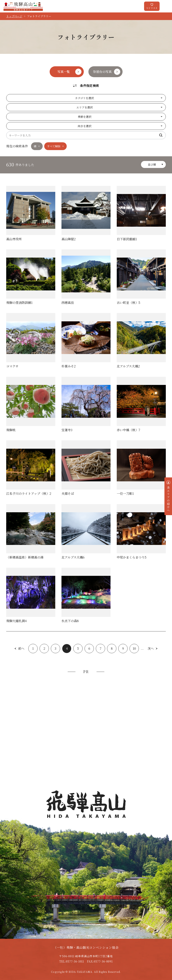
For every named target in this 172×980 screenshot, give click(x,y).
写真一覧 (64, 72)
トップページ (14, 16)
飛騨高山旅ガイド (23, 6)
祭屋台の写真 (102, 72)
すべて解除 (54, 146)
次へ (151, 648)
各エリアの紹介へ (168, 499)
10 (134, 648)
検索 (161, 135)
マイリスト (152, 8)
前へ (21, 648)
